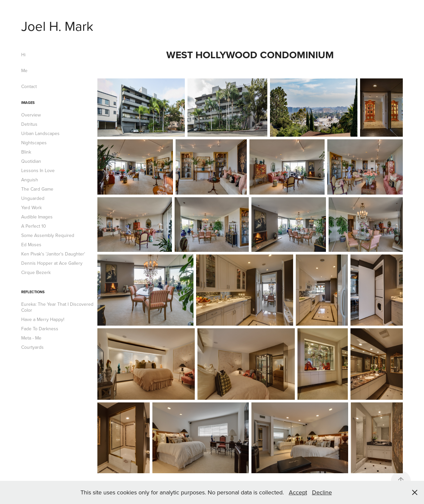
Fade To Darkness (40, 329)
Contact (29, 86)
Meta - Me (31, 338)
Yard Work (31, 207)
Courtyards (32, 347)
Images (28, 103)
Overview (31, 115)
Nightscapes (34, 143)
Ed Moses (31, 245)
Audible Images (37, 217)
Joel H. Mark (57, 26)
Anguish (30, 180)
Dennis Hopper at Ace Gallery (52, 263)
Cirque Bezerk (36, 272)
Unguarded (33, 198)
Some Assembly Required (48, 235)
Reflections (33, 292)
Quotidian (31, 161)
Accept (298, 492)
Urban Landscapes (40, 133)
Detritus (29, 124)
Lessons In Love (38, 170)
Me (24, 70)
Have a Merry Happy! (43, 319)
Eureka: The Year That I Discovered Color (57, 307)
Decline (322, 492)
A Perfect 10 (34, 226)
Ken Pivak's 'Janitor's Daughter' (53, 254)
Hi (23, 55)
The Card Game (37, 189)
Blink (26, 152)
